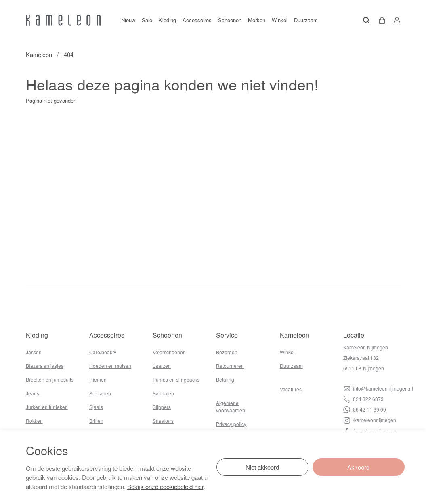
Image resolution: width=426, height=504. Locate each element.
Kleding (167, 20)
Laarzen (162, 366)
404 (69, 54)
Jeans (33, 393)
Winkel (280, 20)
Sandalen (163, 393)
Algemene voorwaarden (231, 406)
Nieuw (128, 20)
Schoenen (230, 20)
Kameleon (39, 54)
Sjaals (96, 407)
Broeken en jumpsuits (50, 379)
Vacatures (291, 389)
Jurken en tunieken (47, 407)
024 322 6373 (363, 399)
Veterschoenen (169, 352)
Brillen (96, 421)
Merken (257, 20)
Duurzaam (306, 20)
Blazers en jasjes (45, 366)
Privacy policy (231, 424)
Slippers (162, 407)
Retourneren (230, 366)
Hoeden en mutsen (110, 366)
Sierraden (100, 393)
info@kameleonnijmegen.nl (378, 388)
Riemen (98, 379)
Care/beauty (103, 352)
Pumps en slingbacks (176, 379)
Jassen (34, 352)
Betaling (225, 379)
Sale (147, 20)
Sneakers (163, 421)
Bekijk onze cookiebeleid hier (165, 486)
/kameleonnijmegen (370, 420)
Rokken (34, 421)
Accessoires (197, 20)
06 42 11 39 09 (365, 409)
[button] (379, 20)
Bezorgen (227, 352)
